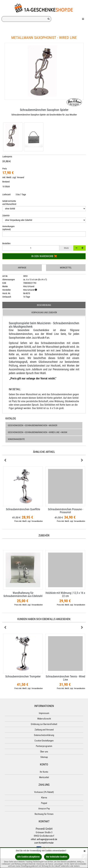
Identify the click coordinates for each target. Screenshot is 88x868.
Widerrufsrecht (44, 719)
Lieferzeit (6, 194)
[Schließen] (85, 851)
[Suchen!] (49, 19)
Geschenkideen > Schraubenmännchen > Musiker (32, 425)
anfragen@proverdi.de (47, 839)
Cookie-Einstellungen (44, 741)
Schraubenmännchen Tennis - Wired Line (65, 678)
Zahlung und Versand (44, 730)
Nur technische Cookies (57, 857)
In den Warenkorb (44, 256)
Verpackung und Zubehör (44, 312)
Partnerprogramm (44, 746)
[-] (76, 248)
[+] (83, 248)
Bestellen (6, 243)
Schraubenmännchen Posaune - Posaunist (65, 511)
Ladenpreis (7, 157)
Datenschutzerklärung (44, 735)
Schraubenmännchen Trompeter (23, 676)
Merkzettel (66, 268)
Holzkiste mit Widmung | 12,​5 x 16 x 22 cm (65, 594)
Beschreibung (44, 305)
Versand (21, 177)
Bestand (6, 182)
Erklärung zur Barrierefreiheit (44, 724)
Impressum (44, 713)
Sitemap (44, 757)
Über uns (44, 752)
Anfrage (22, 268)
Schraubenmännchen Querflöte (23, 509)
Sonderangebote (16, 439)
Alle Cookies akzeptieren (28, 857)
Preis (5, 169)
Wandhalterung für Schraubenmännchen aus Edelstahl (23, 594)
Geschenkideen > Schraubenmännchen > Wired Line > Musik (38, 432)
